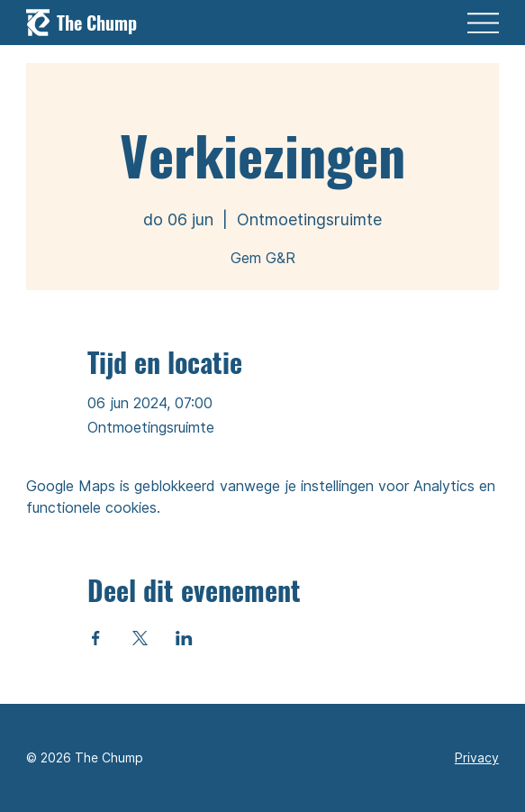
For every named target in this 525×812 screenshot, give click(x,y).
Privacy (477, 757)
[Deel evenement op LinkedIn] (184, 638)
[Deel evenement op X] (140, 638)
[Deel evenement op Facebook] (96, 638)
